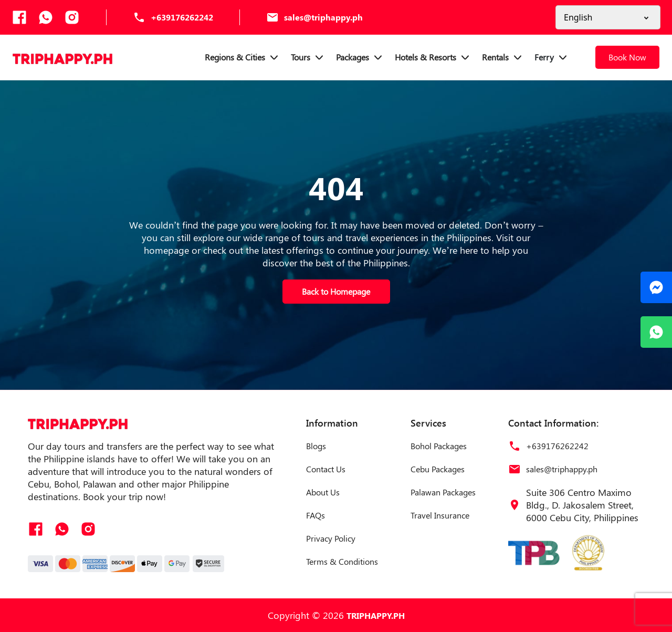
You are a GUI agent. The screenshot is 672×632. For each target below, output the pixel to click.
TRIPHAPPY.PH (376, 615)
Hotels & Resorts (433, 57)
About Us (323, 492)
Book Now (627, 57)
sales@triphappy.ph (323, 17)
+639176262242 (182, 17)
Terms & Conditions (342, 561)
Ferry (552, 57)
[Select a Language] (608, 17)
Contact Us (326, 469)
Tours (308, 57)
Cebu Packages (438, 469)
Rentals (503, 57)
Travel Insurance (440, 515)
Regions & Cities (243, 57)
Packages (360, 57)
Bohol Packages (439, 446)
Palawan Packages (443, 492)
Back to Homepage (336, 291)
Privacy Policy (331, 538)
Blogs (316, 446)
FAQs (316, 515)
